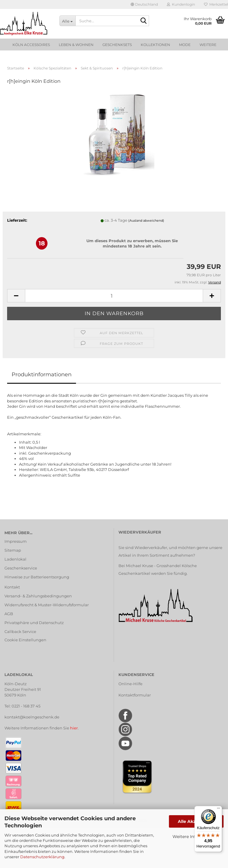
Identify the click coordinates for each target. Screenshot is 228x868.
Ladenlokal (15, 559)
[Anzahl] (114, 296)
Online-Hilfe (130, 684)
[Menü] (218, 810)
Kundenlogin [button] (181, 4)
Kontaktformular (135, 695)
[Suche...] (68, 21)
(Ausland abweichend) (146, 220)
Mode (185, 45)
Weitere (208, 45)
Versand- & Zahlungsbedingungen (38, 596)
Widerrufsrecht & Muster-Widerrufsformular (47, 605)
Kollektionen (155, 45)
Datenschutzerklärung (42, 857)
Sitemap (13, 550)
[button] (144, 4)
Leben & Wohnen (76, 45)
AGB (9, 614)
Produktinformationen (42, 375)
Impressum (16, 541)
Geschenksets (117, 45)
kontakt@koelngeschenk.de (32, 717)
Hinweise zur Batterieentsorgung (37, 577)
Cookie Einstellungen (25, 640)
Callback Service (20, 631)
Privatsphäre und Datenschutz (34, 623)
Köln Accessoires (31, 45)
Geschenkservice (21, 568)
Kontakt (12, 587)
